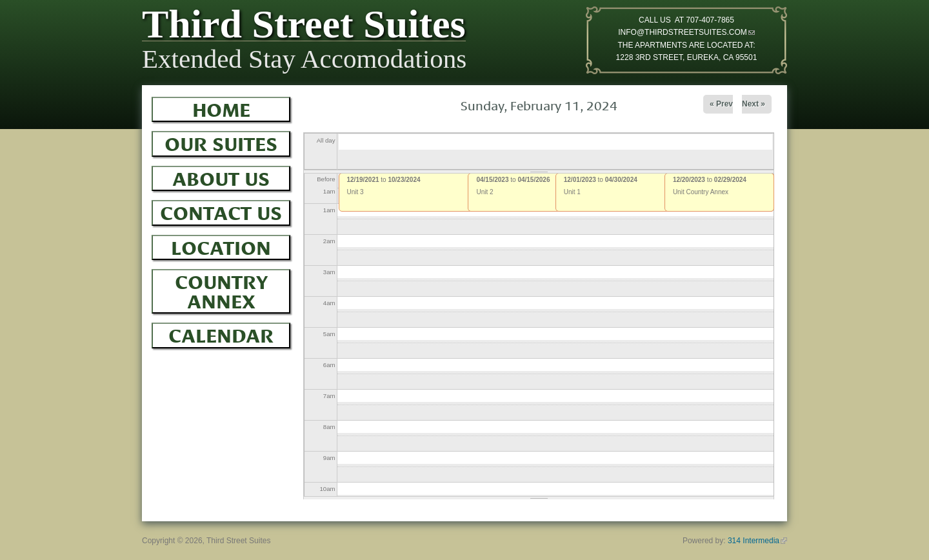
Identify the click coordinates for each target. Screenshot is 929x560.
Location (221, 246)
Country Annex (221, 289)
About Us (221, 177)
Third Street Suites (304, 27)
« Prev (721, 104)
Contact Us (221, 211)
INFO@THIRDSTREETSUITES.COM (686, 32)
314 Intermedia (757, 541)
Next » (754, 104)
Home (221, 108)
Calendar (221, 334)
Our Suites (221, 142)
